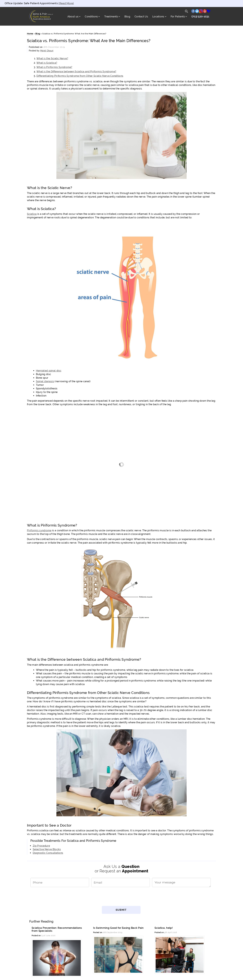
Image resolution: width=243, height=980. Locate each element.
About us (73, 17)
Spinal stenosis (45, 381)
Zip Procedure (41, 846)
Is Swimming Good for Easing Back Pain (118, 928)
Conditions (91, 17)
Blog (127, 17)
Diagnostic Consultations (48, 853)
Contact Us (141, 17)
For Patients (178, 17)
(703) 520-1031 (200, 17)
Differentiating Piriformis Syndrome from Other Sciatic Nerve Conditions (80, 76)
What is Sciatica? (47, 63)
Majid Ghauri (47, 51)
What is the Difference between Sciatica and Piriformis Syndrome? (76, 72)
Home (30, 34)
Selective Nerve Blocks (47, 849)
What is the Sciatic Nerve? (52, 58)
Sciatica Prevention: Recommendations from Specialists (57, 929)
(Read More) (66, 3)
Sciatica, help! (164, 928)
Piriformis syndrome (39, 530)
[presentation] (122, 898)
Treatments (111, 17)
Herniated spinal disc (49, 371)
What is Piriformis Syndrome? (54, 67)
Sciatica (32, 214)
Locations (158, 17)
